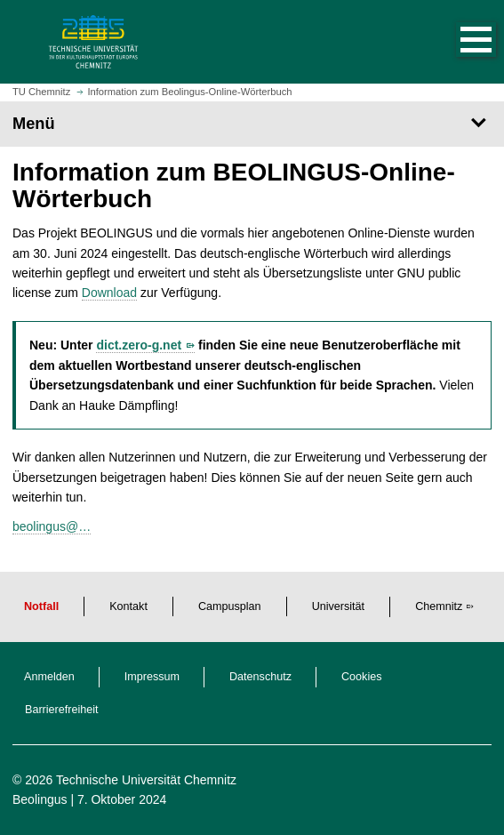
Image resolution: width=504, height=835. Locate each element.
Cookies (362, 677)
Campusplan (230, 606)
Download (109, 293)
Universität (339, 606)
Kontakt (128, 606)
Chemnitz (439, 606)
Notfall (41, 606)
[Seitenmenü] (252, 124)
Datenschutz (260, 677)
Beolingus (40, 799)
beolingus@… (52, 526)
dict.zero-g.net (139, 345)
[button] (458, 42)
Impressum (152, 677)
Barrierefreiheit (62, 710)
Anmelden (49, 677)
